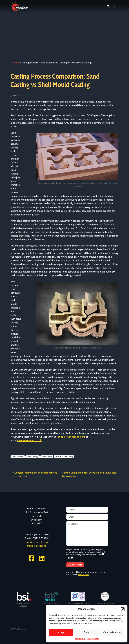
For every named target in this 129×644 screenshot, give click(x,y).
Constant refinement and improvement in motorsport (35, 475)
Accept (61, 632)
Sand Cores (47, 457)
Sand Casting (32, 457)
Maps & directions (37, 546)
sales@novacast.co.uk (37, 542)
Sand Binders (18, 457)
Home (16, 63)
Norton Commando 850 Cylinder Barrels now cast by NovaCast (89, 475)
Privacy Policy (80, 639)
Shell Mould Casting (64, 457)
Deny (87, 632)
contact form (83, 575)
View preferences (112, 632)
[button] (123, 609)
